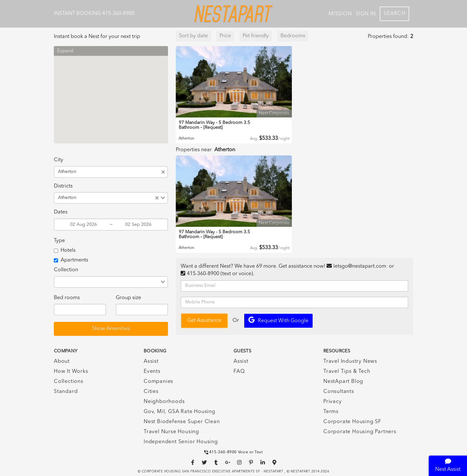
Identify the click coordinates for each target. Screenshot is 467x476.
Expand (65, 51)
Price (225, 36)
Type (59, 241)
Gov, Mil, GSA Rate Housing (180, 412)
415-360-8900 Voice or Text (234, 452)
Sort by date (193, 36)
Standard (66, 392)
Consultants (339, 392)
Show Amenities (111, 329)
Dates (61, 212)
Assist (151, 361)
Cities (151, 392)
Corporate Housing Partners (360, 432)
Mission (340, 14)
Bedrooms (293, 36)
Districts (63, 186)
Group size (128, 298)
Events (152, 372)
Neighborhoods (164, 402)
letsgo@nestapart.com (360, 266)
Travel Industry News (350, 361)
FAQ (239, 372)
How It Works (71, 372)
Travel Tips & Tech (347, 372)
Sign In (366, 14)
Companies (158, 382)
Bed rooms (67, 298)
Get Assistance (204, 321)
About (62, 361)
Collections (69, 382)
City (59, 160)
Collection (66, 270)
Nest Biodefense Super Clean (182, 422)
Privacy (333, 402)
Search (395, 14)
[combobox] (120, 172)
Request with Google (278, 320)
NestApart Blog (343, 382)
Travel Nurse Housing (171, 432)
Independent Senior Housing (181, 442)
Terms (331, 412)
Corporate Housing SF (352, 422)
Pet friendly (256, 36)
